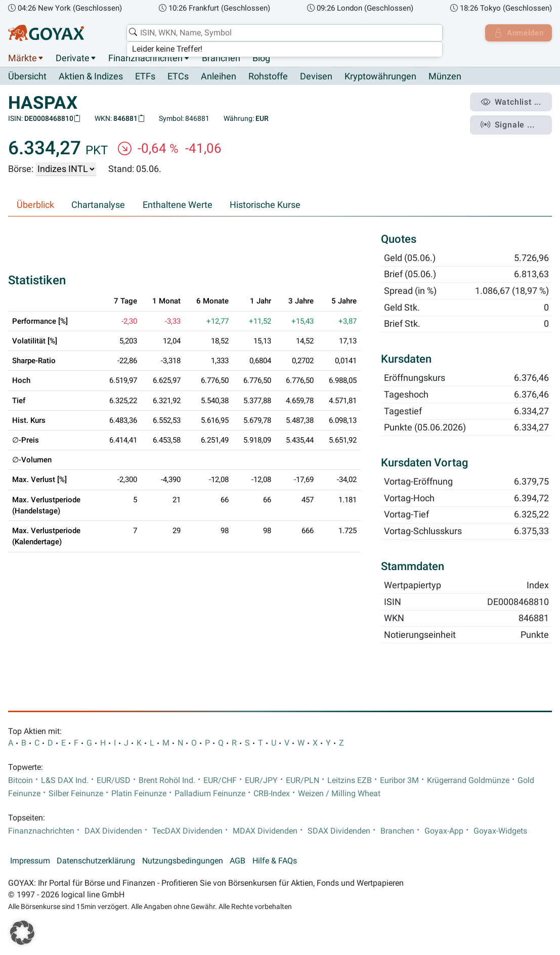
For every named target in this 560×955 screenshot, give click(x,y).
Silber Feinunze (76, 794)
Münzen (445, 77)
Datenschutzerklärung (96, 861)
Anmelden (517, 33)
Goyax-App (444, 831)
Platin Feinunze (139, 794)
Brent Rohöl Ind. (167, 780)
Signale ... (509, 123)
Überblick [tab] (35, 205)
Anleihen (219, 77)
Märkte (23, 58)
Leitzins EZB (350, 780)
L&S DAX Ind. (65, 780)
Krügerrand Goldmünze (468, 780)
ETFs (145, 77)
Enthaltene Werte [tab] (178, 205)
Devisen (316, 77)
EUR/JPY (261, 780)
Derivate (73, 58)
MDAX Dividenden (265, 831)
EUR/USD (114, 780)
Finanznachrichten (145, 58)
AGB (238, 861)
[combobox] (283, 33)
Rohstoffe (268, 77)
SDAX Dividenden (339, 831)
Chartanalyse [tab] (98, 205)
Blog (261, 58)
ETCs (178, 77)
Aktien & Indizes (91, 77)
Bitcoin (20, 780)
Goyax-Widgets (500, 831)
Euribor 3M (399, 780)
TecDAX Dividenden (187, 831)
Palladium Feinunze (210, 794)
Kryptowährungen (380, 77)
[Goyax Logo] (46, 33)
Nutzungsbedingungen (183, 861)
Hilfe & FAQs (275, 861)
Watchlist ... (512, 102)
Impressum (30, 861)
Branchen (221, 58)
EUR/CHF (220, 780)
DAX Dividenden (113, 831)
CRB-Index (272, 794)
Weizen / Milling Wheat (339, 794)
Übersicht (27, 76)
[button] (22, 933)
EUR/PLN (303, 780)
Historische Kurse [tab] (265, 205)
